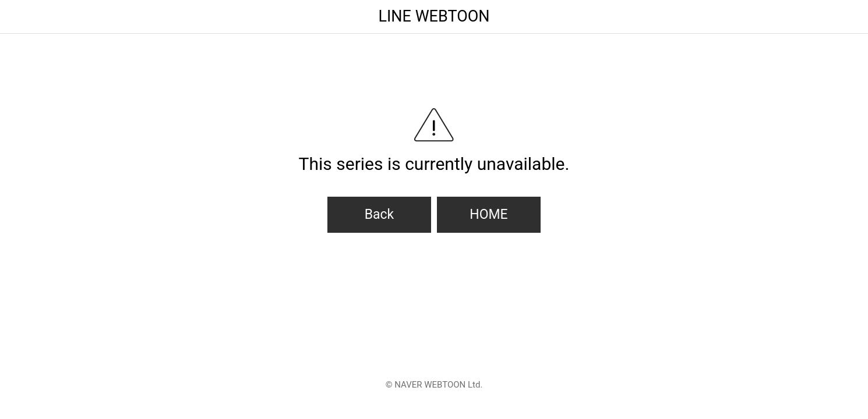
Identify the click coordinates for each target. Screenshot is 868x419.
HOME (488, 214)
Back (380, 214)
